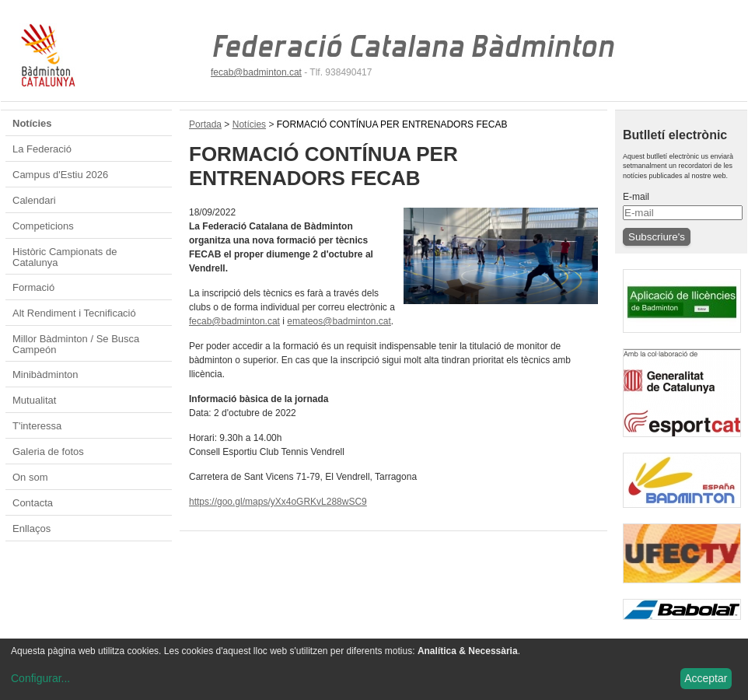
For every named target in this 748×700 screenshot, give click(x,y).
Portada (205, 124)
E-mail (636, 197)
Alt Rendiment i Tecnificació (74, 313)
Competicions (43, 226)
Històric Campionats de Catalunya (65, 257)
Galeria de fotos (48, 451)
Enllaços (31, 528)
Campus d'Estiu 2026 (60, 175)
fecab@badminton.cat (256, 72)
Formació (33, 287)
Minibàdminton (45, 374)
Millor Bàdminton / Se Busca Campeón (76, 344)
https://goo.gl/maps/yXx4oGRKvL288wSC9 (278, 502)
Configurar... (40, 678)
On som (30, 477)
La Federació (42, 149)
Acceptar (706, 678)
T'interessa (37, 426)
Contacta (33, 503)
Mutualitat (34, 400)
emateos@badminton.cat (339, 321)
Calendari (34, 200)
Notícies (32, 123)
